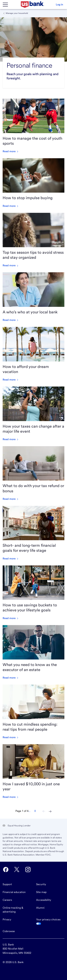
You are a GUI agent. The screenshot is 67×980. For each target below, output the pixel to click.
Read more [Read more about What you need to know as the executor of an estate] (11, 678)
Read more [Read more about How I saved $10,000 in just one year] (11, 797)
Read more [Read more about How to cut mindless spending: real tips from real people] (11, 737)
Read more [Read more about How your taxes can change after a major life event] (11, 439)
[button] (59, 5)
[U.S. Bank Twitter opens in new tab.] (17, 870)
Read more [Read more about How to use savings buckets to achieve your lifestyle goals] (11, 618)
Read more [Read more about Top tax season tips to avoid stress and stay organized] (11, 265)
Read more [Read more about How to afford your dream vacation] (11, 380)
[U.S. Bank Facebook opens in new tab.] (6, 870)
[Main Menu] (5, 5)
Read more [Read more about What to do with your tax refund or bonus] (11, 499)
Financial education (14, 892)
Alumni (40, 908)
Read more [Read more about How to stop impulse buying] (11, 206)
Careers (7, 900)
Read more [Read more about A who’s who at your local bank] (11, 320)
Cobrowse (9, 931)
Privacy (7, 919)
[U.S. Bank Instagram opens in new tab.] (28, 870)
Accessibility (44, 900)
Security (41, 884)
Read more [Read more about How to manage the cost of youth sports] (11, 151)
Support (7, 884)
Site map (41, 892)
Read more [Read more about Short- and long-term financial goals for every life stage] (11, 559)
